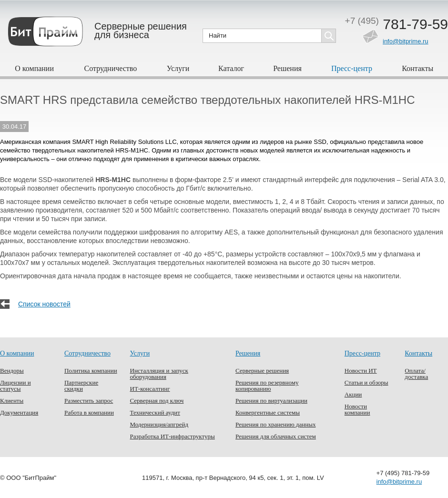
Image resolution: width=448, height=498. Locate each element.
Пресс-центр (352, 68)
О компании (34, 68)
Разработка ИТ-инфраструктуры (173, 436)
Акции (353, 394)
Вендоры (12, 371)
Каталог (231, 68)
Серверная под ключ (157, 401)
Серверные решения (262, 371)
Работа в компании (89, 412)
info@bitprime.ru (406, 41)
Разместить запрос (89, 401)
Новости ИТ (361, 371)
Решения (287, 68)
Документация (19, 412)
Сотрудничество (111, 68)
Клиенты (12, 401)
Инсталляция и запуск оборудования (159, 374)
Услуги (178, 68)
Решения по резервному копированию (267, 386)
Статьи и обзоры (367, 382)
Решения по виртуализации (271, 401)
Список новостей (44, 304)
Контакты (417, 68)
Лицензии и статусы (15, 386)
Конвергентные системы (268, 412)
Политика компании (91, 371)
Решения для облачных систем (276, 436)
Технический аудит (155, 412)
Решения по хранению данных (275, 424)
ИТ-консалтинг (150, 389)
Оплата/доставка (416, 374)
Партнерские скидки (81, 386)
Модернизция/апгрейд (159, 424)
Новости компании (357, 409)
